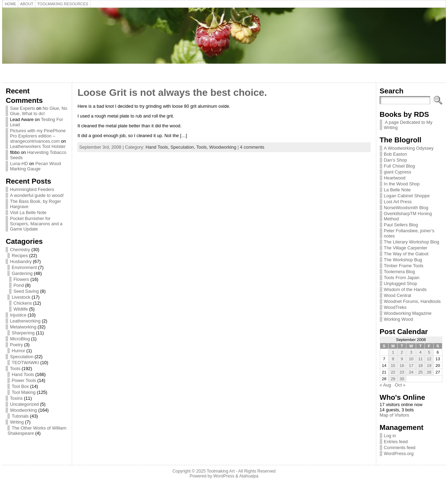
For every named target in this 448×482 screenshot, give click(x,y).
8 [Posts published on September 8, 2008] (393, 359)
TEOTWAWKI (25, 363)
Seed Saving (26, 291)
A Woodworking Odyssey (409, 148)
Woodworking (23, 410)
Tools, (203, 147)
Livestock (21, 297)
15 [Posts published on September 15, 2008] (393, 366)
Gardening (22, 273)
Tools (15, 368)
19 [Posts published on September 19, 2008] (429, 366)
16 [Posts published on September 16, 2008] (402, 366)
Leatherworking (25, 321)
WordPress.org (399, 453)
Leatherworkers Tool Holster (38, 146)
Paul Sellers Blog (401, 225)
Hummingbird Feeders (32, 189)
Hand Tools (23, 374)
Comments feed (400, 448)
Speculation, (183, 147)
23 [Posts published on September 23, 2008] (402, 372)
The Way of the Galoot (406, 254)
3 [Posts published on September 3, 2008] (411, 352)
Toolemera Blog (400, 272)
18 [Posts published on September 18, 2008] (421, 366)
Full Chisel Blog (400, 166)
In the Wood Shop (402, 184)
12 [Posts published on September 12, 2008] (429, 359)
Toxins (16, 398)
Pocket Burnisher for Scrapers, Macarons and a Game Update (36, 224)
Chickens (23, 303)
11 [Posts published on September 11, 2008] (421, 359)
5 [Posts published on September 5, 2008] (429, 352)
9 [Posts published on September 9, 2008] (402, 359)
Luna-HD (19, 164)
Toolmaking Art (221, 471)
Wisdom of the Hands (405, 289)
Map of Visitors (394, 415)
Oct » (400, 385)
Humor (18, 351)
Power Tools (24, 380)
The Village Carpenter (406, 248)
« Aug (386, 385)
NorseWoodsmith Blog (406, 208)
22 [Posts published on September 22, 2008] (393, 372)
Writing (17, 422)
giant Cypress (398, 172)
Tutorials (20, 416)
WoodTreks (395, 307)
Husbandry (21, 261)
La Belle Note (397, 190)
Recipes (20, 256)
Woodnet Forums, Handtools (412, 301)
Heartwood (395, 178)
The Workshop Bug (403, 260)
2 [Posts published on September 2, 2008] (402, 352)
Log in (390, 436)
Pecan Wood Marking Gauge (35, 166)
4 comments (252, 147)
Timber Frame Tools (404, 266)
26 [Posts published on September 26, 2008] (429, 372)
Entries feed (396, 442)
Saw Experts (22, 108)
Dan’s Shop (395, 160)
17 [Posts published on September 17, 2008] (411, 366)
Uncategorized (24, 404)
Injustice (18, 315)
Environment (24, 267)
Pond (19, 285)
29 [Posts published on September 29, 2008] (393, 379)
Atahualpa (249, 476)
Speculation (22, 357)
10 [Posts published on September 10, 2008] (411, 359)
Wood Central (398, 295)
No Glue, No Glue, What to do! (38, 111)
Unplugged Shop (401, 283)
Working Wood (398, 319)
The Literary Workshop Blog (412, 242)
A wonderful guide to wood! (37, 195)
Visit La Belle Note (28, 212)
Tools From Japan (402, 278)
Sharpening (23, 333)
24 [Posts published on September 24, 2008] (411, 372)
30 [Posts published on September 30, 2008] (402, 379)
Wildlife (20, 309)
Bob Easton (395, 154)
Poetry (16, 345)
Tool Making (23, 392)
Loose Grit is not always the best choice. (172, 93)
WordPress (224, 476)
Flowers (21, 279)
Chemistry (20, 250)
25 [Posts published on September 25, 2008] (421, 372)
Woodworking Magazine (408, 313)
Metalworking (23, 327)
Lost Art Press (398, 202)
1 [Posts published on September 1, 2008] (393, 352)
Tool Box (20, 386)
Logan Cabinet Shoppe (407, 196)
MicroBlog (20, 339)
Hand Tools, (158, 147)
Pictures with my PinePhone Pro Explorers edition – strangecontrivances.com (38, 136)
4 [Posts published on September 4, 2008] (420, 352)
